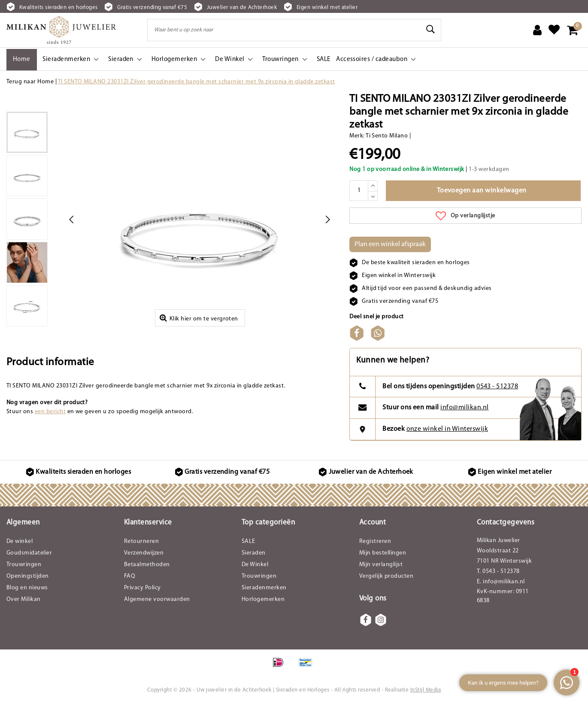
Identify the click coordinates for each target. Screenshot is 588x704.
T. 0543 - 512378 (498, 571)
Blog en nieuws (27, 588)
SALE (249, 541)
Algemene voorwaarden (157, 599)
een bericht (50, 412)
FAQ (130, 576)
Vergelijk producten (386, 576)
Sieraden (254, 553)
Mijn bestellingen (383, 553)
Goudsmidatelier (29, 553)
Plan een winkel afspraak (390, 244)
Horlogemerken (263, 599)
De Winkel (255, 565)
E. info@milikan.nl (501, 582)
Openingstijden (28, 576)
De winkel (20, 541)
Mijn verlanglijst (381, 565)
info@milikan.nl (464, 408)
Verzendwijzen (144, 553)
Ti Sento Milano (387, 136)
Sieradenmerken (264, 588)
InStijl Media (426, 690)
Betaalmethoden (147, 565)
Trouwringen (24, 565)
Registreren (375, 541)
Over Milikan (24, 599)
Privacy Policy (142, 588)
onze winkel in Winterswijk (447, 429)
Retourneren (141, 541)
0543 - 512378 (497, 387)
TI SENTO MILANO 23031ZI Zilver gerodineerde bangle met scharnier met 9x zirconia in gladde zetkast (197, 82)
